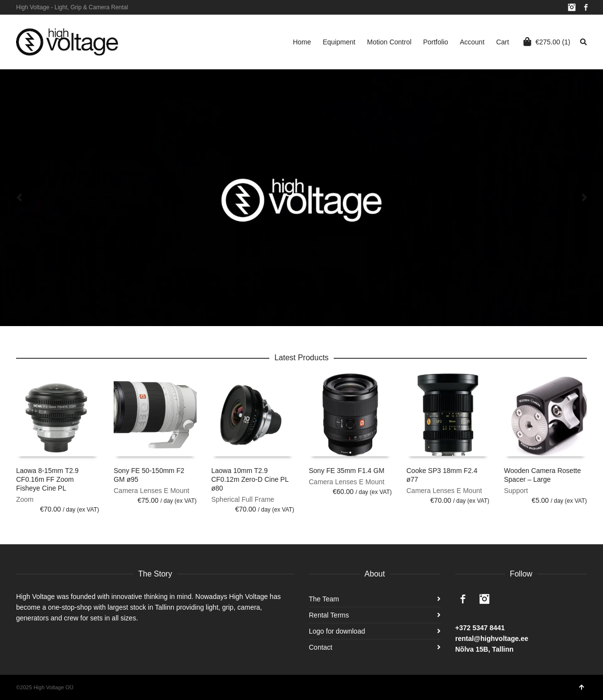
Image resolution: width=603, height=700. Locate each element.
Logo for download (337, 631)
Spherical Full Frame (243, 499)
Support (516, 491)
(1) (547, 41)
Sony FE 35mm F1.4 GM (347, 471)
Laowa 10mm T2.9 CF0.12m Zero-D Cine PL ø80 (250, 479)
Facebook (586, 7)
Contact (321, 647)
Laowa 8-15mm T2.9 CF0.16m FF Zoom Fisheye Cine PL (47, 479)
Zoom (25, 499)
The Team (324, 599)
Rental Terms (329, 615)
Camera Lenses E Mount (151, 491)
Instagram (572, 7)
